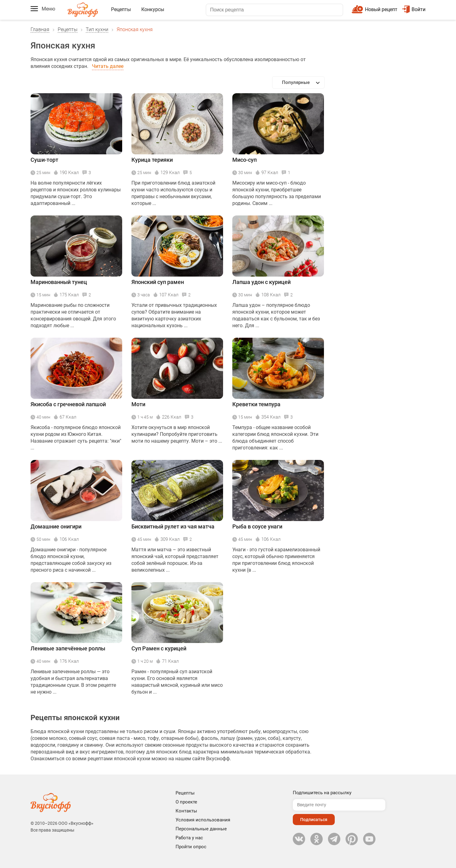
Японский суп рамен (158, 282)
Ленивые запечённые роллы (68, 648)
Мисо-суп (245, 160)
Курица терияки (152, 160)
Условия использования (203, 820)
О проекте (186, 802)
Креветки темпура (256, 404)
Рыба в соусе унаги (257, 526)
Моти (138, 404)
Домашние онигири (56, 526)
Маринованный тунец (59, 282)
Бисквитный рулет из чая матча (173, 526)
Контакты (186, 811)
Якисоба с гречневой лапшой (68, 404)
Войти (414, 9)
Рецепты (121, 9)
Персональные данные (201, 829)
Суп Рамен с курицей (159, 648)
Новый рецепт (381, 9)
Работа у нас (189, 838)
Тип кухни (97, 29)
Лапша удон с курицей (261, 282)
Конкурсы (153, 9)
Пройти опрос (191, 847)
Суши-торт (44, 160)
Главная (40, 29)
